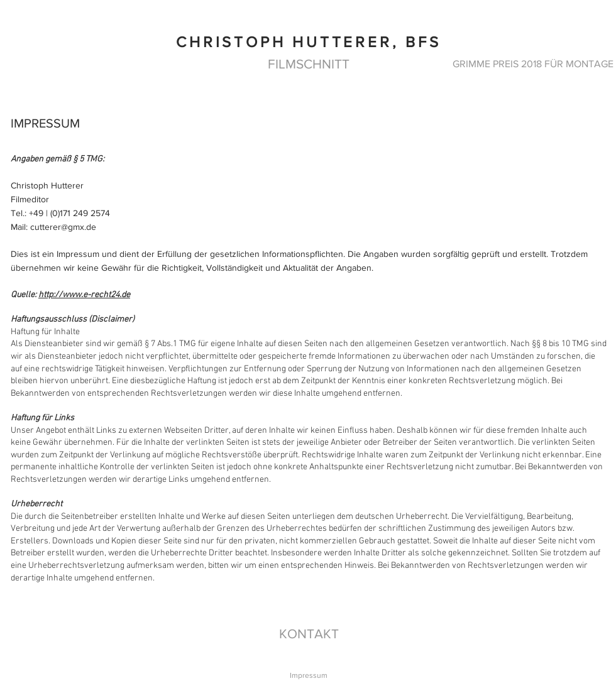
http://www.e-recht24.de (84, 295)
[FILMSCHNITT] (309, 64)
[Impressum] (309, 675)
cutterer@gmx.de (63, 227)
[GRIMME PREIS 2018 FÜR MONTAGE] (533, 64)
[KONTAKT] (309, 634)
